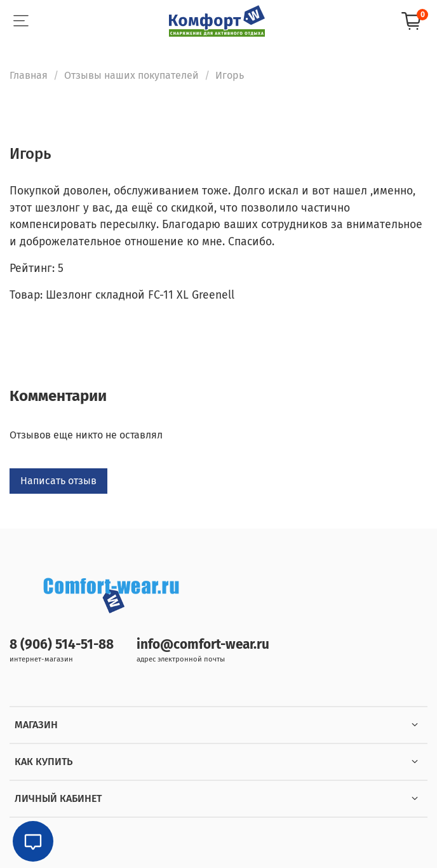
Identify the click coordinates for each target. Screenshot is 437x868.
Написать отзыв (58, 481)
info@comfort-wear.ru (203, 645)
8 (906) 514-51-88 (62, 645)
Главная (29, 75)
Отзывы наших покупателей (131, 75)
